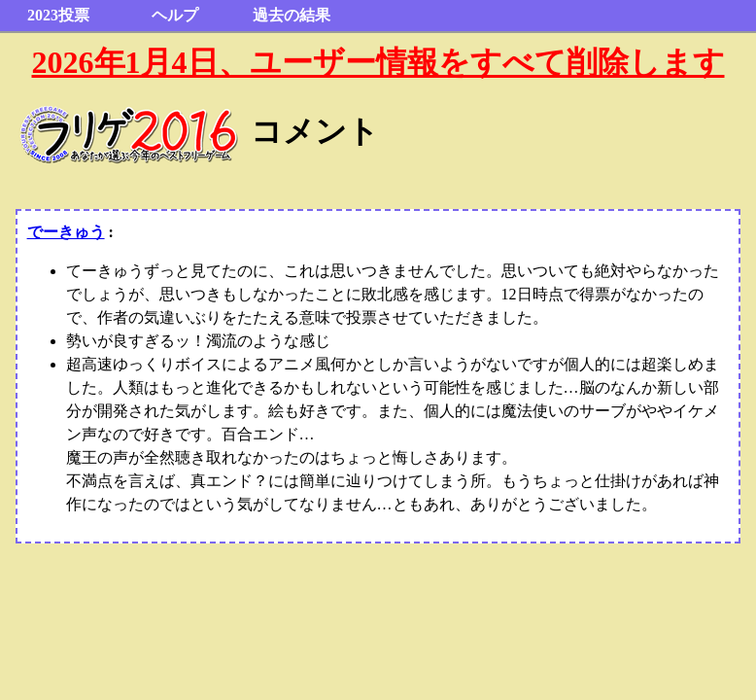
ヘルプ (175, 15)
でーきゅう (66, 232)
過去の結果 (292, 15)
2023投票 (58, 15)
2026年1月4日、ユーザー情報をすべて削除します (378, 62)
